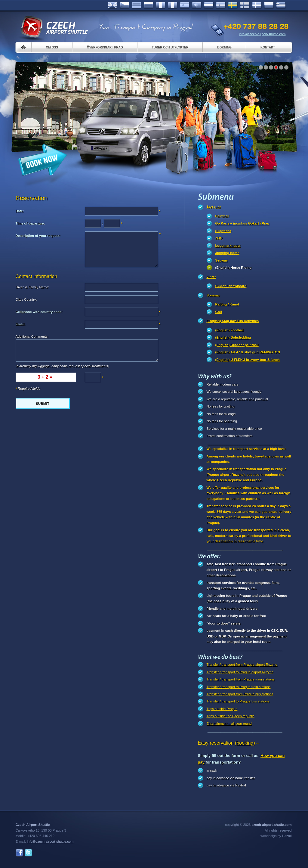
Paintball (222, 216)
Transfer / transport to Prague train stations (239, 687)
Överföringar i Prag (105, 47)
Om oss (52, 47)
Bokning (224, 47)
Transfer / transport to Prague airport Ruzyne (240, 672)
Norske (221, 5)
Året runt (214, 207)
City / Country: (26, 299)
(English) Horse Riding (234, 268)
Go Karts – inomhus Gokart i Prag (242, 223)
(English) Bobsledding (233, 337)
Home (24, 47)
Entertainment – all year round (229, 724)
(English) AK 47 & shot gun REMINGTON (248, 352)
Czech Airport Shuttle (54, 27)
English (112, 5)
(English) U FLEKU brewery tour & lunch (248, 360)
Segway (222, 260)
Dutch (209, 5)
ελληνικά (281, 5)
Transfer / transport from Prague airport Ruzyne (242, 665)
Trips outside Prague (222, 709)
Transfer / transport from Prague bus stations (240, 694)
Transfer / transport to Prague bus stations (238, 701)
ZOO (219, 238)
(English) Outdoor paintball (237, 345)
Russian (149, 5)
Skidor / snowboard (231, 286)
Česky (125, 5)
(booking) (245, 743)
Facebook (19, 853)
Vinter (211, 277)
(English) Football (229, 330)
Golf (219, 312)
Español (185, 5)
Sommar (213, 295)
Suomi (245, 5)
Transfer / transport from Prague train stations (241, 679)
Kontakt (268, 47)
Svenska (233, 5)
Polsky (269, 5)
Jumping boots (227, 253)
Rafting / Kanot (227, 304)
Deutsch (137, 5)
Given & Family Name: (32, 287)
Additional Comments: (32, 336)
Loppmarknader (228, 246)
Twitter (28, 853)
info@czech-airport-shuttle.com (262, 34)
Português (197, 5)
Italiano (173, 5)
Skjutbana (223, 231)
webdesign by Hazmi (276, 836)
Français (161, 5)
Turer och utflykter (170, 47)
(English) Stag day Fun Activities (233, 321)
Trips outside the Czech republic (231, 716)
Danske (257, 5)
